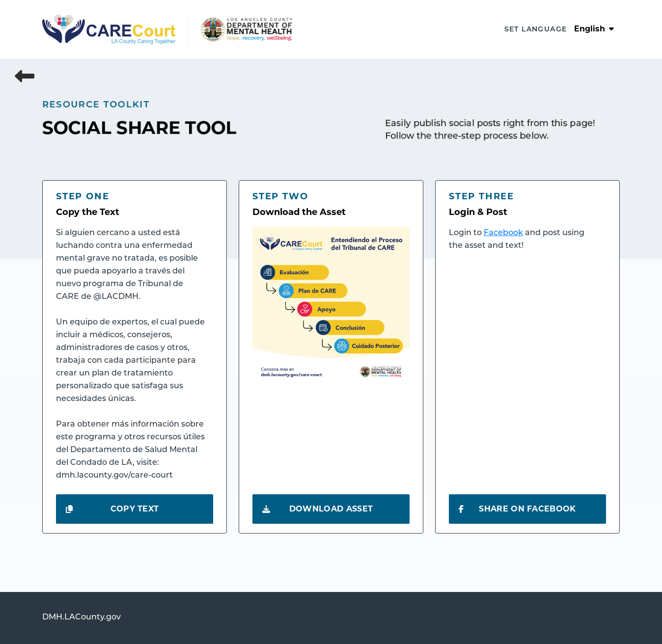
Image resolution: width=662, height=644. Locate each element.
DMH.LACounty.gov (82, 617)
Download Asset (317, 509)
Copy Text (112, 509)
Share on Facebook (517, 509)
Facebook (503, 233)
